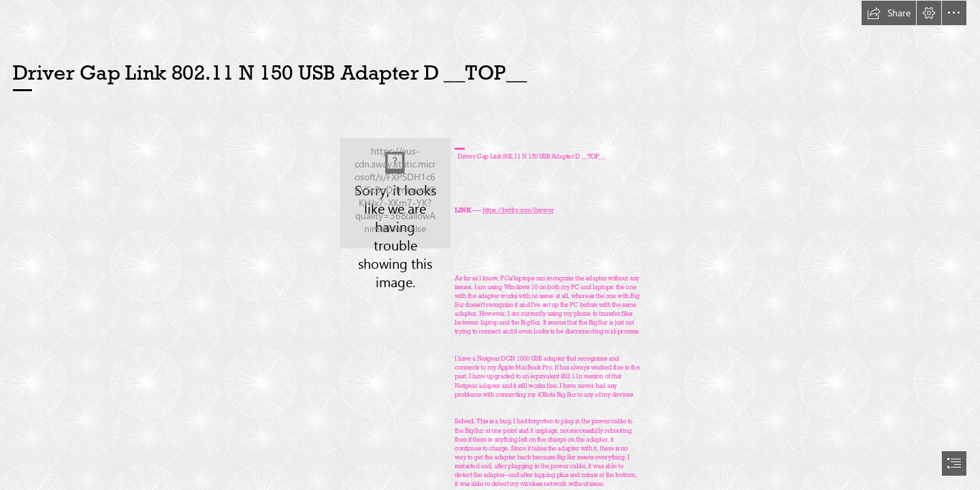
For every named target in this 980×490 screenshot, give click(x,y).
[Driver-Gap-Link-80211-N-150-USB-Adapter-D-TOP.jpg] (395, 193)
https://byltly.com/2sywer (518, 210)
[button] (889, 13)
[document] (490, 245)
